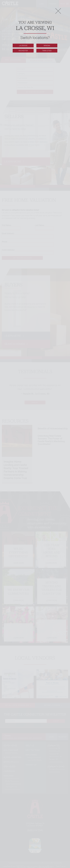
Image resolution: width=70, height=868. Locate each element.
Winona (47, 46)
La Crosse (23, 46)
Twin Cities (47, 51)
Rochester (23, 51)
